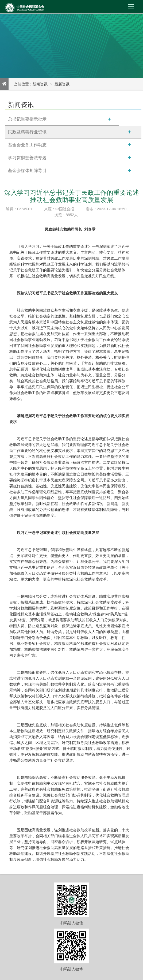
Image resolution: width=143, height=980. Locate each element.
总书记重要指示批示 (27, 119)
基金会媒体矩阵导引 (27, 171)
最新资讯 (62, 84)
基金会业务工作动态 (27, 145)
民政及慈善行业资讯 (27, 132)
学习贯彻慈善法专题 (27, 158)
